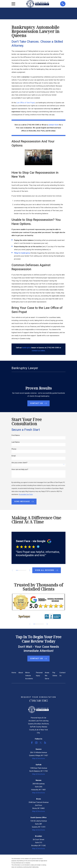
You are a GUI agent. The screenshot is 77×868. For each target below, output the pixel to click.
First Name (16, 435)
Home (14, 673)
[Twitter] (41, 743)
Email (14, 456)
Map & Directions (38, 758)
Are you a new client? (19, 463)
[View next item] (31, 570)
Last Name (16, 442)
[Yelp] (45, 743)
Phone (14, 449)
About (21, 673)
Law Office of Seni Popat (26, 103)
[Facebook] (32, 743)
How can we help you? (20, 470)
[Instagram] (36, 743)
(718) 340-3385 (38, 701)
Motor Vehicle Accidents (29, 676)
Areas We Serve (47, 676)
